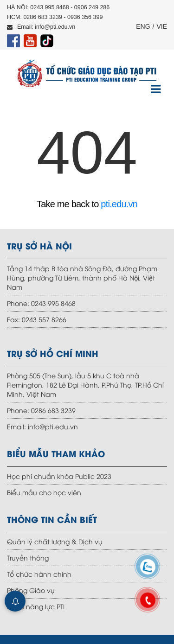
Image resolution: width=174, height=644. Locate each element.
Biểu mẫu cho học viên (44, 492)
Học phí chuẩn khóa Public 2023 (59, 476)
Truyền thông (28, 558)
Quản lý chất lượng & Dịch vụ (55, 541)
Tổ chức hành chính (39, 574)
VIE (162, 26)
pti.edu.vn (119, 204)
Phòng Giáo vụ (31, 590)
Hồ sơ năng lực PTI (36, 606)
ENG (143, 26)
